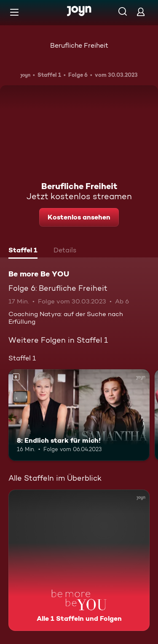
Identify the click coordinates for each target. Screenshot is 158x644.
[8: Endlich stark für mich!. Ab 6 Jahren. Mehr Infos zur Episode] (79, 415)
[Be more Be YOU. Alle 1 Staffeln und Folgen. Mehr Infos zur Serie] (79, 560)
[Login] (141, 12)
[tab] (23, 251)
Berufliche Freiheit (79, 45)
